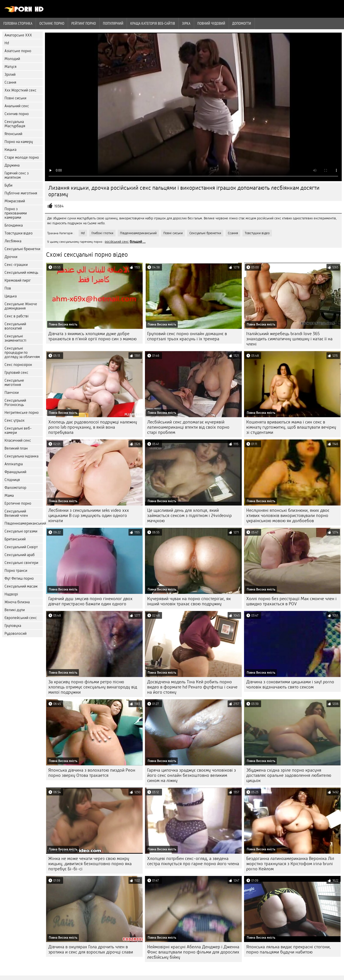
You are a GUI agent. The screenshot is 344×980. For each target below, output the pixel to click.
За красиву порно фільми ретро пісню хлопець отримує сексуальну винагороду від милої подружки (93, 687)
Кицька (10, 150)
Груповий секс (16, 373)
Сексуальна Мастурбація (15, 124)
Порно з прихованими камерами (16, 213)
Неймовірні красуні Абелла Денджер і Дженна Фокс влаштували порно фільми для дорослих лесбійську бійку (193, 952)
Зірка (186, 23)
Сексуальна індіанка (21, 456)
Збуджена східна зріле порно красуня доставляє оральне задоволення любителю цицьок (289, 775)
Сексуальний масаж (21, 586)
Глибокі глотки (102, 233)
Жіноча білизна (17, 602)
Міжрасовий (15, 201)
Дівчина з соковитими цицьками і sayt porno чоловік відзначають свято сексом (290, 684)
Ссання (10, 82)
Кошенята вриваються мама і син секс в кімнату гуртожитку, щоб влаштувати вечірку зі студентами (291, 427)
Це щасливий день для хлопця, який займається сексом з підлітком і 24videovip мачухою (189, 516)
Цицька (11, 296)
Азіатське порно (18, 51)
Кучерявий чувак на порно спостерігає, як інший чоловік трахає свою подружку (189, 601)
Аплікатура (14, 464)
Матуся (10, 67)
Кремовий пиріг (18, 280)
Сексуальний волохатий (15, 326)
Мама (9, 496)
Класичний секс (18, 440)
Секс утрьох (14, 420)
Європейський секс (21, 618)
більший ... (138, 242)
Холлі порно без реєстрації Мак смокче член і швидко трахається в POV (291, 601)
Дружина (12, 165)
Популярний (113, 23)
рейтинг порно (84, 23)
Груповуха (13, 626)
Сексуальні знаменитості (15, 338)
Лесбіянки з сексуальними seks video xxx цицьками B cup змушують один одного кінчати (89, 516)
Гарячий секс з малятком (17, 175)
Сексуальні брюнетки (22, 249)
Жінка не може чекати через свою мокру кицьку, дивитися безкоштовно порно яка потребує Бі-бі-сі (90, 864)
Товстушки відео (19, 233)
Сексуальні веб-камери (18, 430)
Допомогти (242, 23)
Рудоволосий (16, 634)
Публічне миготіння (21, 193)
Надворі (11, 594)
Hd (7, 43)
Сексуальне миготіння (14, 383)
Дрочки (11, 257)
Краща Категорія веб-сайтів (153, 23)
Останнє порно (52, 23)
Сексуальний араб (20, 555)
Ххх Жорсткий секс (20, 90)
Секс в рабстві (17, 316)
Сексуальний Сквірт (21, 547)
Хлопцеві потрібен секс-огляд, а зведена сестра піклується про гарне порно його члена (193, 861)
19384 (59, 206)
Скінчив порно (17, 114)
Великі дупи (15, 610)
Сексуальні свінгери (21, 563)
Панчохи (12, 393)
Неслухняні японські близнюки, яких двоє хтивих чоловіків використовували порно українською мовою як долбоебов (288, 516)
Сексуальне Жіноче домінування (21, 306)
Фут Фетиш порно (19, 578)
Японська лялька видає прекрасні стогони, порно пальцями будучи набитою (289, 949)
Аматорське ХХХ (18, 35)
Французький (15, 472)
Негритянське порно (22, 413)
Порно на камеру (19, 142)
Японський (13, 134)
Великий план (16, 448)
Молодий (12, 59)
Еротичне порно (18, 503)
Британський (15, 539)
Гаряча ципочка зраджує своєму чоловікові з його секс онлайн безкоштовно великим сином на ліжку (192, 775)
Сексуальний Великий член (16, 513)
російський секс (117, 242)
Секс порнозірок (18, 365)
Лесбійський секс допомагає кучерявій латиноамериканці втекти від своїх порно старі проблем (188, 427)
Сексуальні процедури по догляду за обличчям (22, 353)
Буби (8, 185)
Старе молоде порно (22, 157)
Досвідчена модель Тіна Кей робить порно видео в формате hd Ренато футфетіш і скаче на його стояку (192, 687)
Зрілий (10, 75)
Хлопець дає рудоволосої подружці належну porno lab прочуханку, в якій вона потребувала (93, 427)
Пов (8, 288)
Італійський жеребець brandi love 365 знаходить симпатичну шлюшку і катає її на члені (289, 339)
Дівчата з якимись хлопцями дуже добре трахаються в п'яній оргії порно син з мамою (92, 336)
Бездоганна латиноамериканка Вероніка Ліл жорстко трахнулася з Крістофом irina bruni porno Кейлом (290, 864)
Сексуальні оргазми (21, 531)
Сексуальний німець (21, 273)
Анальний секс (17, 106)
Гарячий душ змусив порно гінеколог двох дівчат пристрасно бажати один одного (90, 601)
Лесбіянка (13, 241)
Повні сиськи (15, 98)
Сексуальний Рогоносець (15, 403)
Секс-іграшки (16, 265)
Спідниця (12, 480)
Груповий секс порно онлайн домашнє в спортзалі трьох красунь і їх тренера (187, 336)
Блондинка (14, 225)
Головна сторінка (18, 23)
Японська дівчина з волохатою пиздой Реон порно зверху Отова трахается (92, 773)
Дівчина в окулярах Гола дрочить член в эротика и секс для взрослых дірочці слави (91, 949)
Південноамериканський (24, 523)
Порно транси (16, 571)
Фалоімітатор (15, 488)
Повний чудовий (211, 23)
